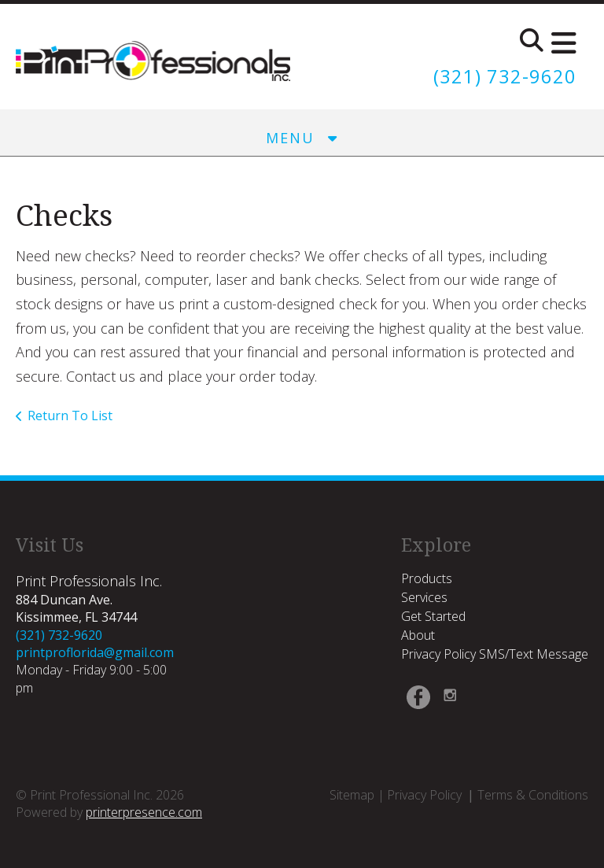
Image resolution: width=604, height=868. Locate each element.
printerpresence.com (144, 811)
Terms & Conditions (533, 794)
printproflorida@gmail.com (95, 652)
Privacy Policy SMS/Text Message (495, 654)
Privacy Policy (424, 794)
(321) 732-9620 (505, 76)
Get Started (433, 615)
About (418, 635)
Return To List (70, 416)
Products (427, 578)
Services (424, 597)
